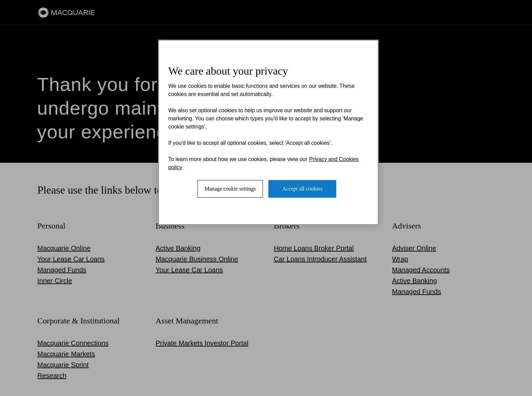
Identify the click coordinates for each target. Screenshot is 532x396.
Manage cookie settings (230, 189)
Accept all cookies (302, 189)
